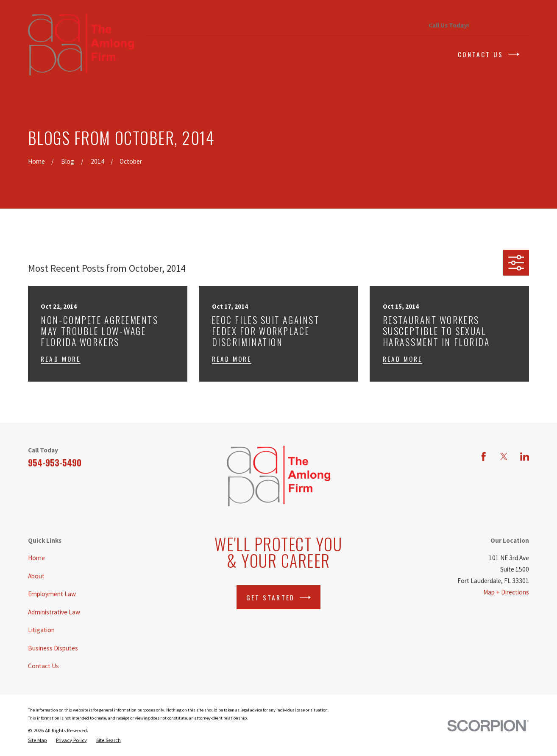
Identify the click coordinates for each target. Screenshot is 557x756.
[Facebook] (483, 456)
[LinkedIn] (525, 456)
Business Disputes (53, 648)
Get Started (278, 597)
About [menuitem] (195, 54)
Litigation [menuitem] (358, 54)
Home (36, 558)
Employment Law (52, 594)
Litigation (41, 630)
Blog (155, 25)
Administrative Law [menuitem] (303, 54)
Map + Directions (506, 592)
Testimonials (197, 25)
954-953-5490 (502, 25)
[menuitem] (38, 740)
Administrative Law (54, 612)
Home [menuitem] (171, 54)
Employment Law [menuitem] (238, 54)
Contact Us (489, 54)
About (36, 576)
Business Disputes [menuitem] (412, 54)
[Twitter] (504, 456)
